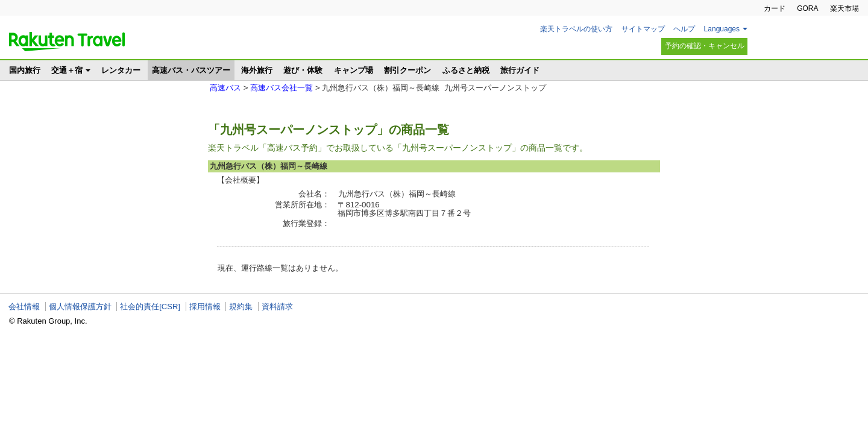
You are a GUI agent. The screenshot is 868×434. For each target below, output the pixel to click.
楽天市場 (844, 8)
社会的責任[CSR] (150, 307)
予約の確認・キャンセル (705, 46)
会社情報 (24, 307)
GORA (807, 8)
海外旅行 (257, 70)
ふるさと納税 (466, 70)
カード (775, 8)
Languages (722, 29)
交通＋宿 (67, 70)
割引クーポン (407, 70)
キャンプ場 (354, 70)
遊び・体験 (303, 70)
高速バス (225, 88)
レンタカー (121, 70)
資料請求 (277, 307)
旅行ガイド (520, 70)
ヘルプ (684, 29)
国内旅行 (25, 70)
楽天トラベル (67, 42)
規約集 (241, 307)
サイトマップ (643, 29)
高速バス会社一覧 (281, 88)
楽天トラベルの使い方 (576, 29)
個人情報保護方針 (80, 307)
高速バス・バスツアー (191, 70)
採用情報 (205, 307)
